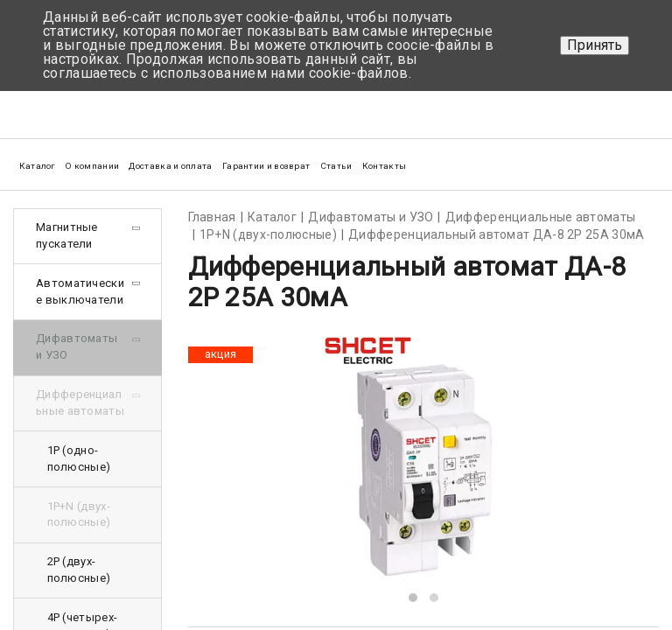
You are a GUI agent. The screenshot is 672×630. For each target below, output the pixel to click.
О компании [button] (92, 166)
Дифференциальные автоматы (80, 402)
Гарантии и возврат (266, 166)
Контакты (384, 166)
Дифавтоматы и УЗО (77, 346)
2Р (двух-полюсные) (79, 570)
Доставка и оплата (170, 166)
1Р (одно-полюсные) (79, 458)
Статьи (336, 166)
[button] (413, 598)
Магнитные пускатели (67, 235)
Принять (595, 45)
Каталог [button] (37, 166)
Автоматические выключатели (80, 291)
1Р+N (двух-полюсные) (79, 514)
